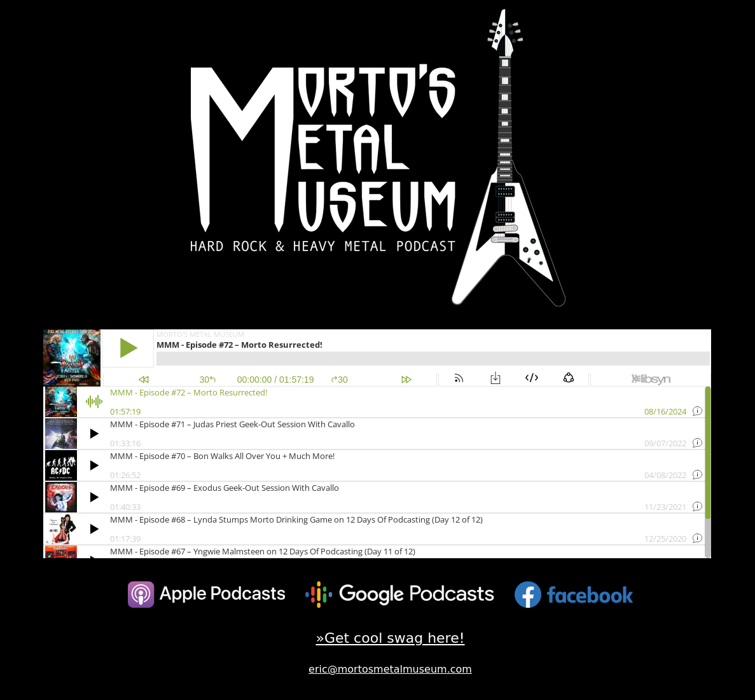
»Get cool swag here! (390, 638)
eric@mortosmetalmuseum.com (390, 669)
